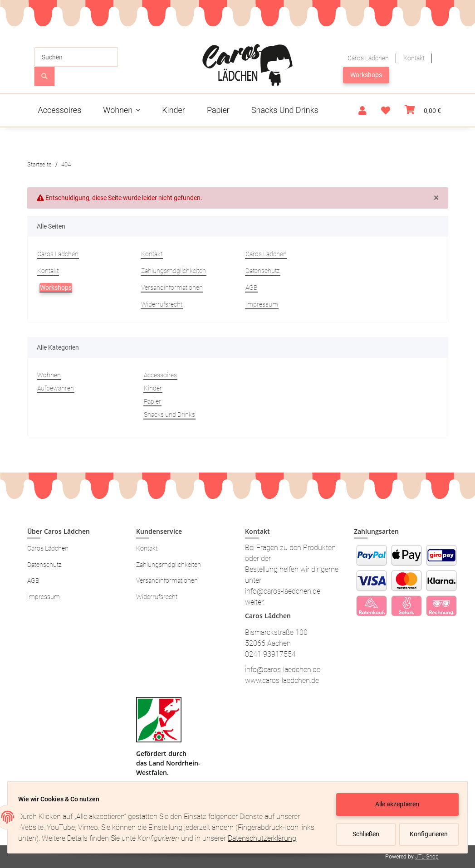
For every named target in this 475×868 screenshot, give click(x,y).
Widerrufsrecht (162, 304)
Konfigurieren (426, 830)
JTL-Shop (427, 857)
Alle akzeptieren (394, 800)
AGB (251, 288)
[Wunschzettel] (386, 111)
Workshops (366, 75)
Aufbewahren (56, 388)
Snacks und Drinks (169, 414)
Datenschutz (263, 271)
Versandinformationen (172, 288)
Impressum (262, 304)
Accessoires (160, 375)
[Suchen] (76, 57)
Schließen (362, 830)
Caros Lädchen (368, 58)
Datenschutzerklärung (56, 840)
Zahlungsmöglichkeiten (174, 271)
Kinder (153, 388)
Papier (152, 401)
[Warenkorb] (423, 110)
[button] (362, 111)
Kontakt (414, 58)
